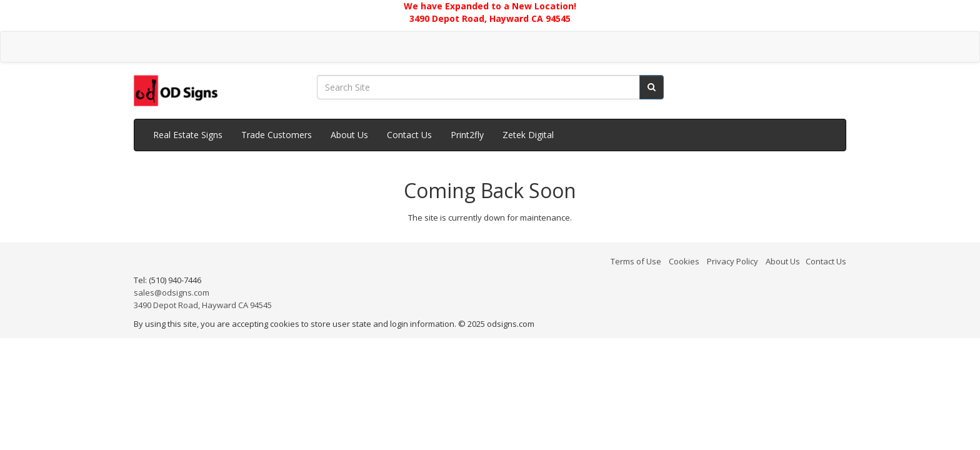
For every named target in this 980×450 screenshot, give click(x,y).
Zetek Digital (528, 135)
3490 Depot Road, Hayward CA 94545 (203, 305)
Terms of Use (636, 261)
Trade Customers (277, 135)
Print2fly (467, 135)
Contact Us (409, 135)
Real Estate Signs (188, 135)
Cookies (684, 261)
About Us (349, 135)
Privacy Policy (732, 261)
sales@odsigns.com (172, 292)
